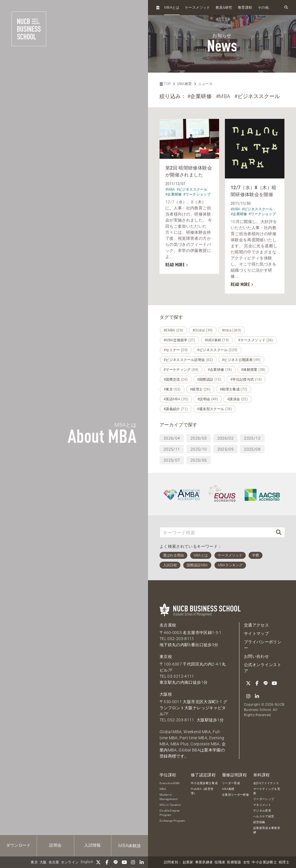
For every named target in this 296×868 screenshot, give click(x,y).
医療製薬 (234, 862)
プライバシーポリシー (263, 645)
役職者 (220, 862)
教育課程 (245, 8)
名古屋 (54, 862)
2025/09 (225, 449)
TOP (165, 84)
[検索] (279, 532)
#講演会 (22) (237, 399)
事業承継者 (204, 862)
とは (172, 7)
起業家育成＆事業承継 (267, 830)
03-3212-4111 (181, 676)
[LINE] (116, 862)
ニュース (205, 84)
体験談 (129, 846)
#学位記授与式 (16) (246, 379)
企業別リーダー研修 (235, 795)
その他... (265, 8)
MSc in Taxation (170, 805)
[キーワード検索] (216, 532)
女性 (247, 862)
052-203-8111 (181, 639)
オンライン (70, 862)
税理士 (284, 862)
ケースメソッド (197, 8)
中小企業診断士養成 (204, 783)
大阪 (43, 862)
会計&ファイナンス (266, 783)
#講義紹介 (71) (176, 409)
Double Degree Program (170, 813)
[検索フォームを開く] (286, 8)
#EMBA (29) (173, 330)
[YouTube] (124, 862)
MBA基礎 (228, 789)
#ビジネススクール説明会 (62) (188, 360)
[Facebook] (107, 862)
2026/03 (199, 438)
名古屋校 (168, 625)
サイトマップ (256, 633)
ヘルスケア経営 (264, 816)
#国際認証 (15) (209, 379)
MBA (163, 789)
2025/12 (252, 438)
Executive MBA (170, 783)
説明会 (55, 845)
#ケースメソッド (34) (256, 340)
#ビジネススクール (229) (217, 350)
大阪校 (166, 694)
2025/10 (199, 449)
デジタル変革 (262, 811)
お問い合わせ (256, 656)
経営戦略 (259, 822)
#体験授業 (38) (253, 370)
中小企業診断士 (264, 862)
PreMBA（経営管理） (202, 791)
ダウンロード (18, 845)
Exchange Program (172, 821)
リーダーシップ (264, 799)
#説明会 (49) (208, 399)
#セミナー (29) (176, 350)
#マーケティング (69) (181, 370)
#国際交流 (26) (176, 379)
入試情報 (92, 845)
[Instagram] (133, 862)
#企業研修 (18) (220, 370)
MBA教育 (185, 84)
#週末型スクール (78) (215, 409)
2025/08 (252, 449)
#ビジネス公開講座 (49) (241, 360)
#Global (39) (203, 330)
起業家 (188, 862)
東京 (34, 862)
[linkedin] (142, 862)
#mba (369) (232, 330)
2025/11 (172, 449)
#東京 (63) (172, 389)
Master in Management (169, 797)
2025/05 (199, 460)
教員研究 (224, 7)
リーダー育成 (231, 783)
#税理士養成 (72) (234, 389)
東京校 (166, 657)
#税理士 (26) (200, 389)
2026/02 (225, 438)
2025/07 (172, 460)
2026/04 (172, 438)
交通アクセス (256, 625)
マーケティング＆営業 (267, 791)
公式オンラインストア (263, 668)
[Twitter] (98, 862)
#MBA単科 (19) (217, 340)
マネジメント (262, 805)
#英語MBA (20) (176, 399)
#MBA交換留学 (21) (180, 340)
